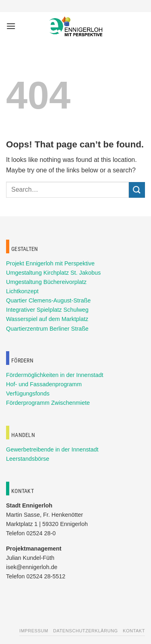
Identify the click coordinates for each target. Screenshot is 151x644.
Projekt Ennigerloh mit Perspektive (50, 263)
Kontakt (134, 631)
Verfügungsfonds (28, 393)
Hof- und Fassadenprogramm (44, 384)
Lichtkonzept (22, 291)
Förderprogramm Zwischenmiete (48, 403)
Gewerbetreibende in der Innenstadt (52, 449)
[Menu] (11, 26)
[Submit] (137, 190)
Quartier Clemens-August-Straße (48, 300)
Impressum (34, 631)
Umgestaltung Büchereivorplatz (46, 282)
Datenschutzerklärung (86, 631)
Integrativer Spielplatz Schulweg (47, 310)
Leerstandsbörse (28, 459)
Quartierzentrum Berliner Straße (47, 329)
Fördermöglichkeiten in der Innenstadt (55, 375)
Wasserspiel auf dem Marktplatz (47, 319)
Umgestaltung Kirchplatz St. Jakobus (53, 273)
